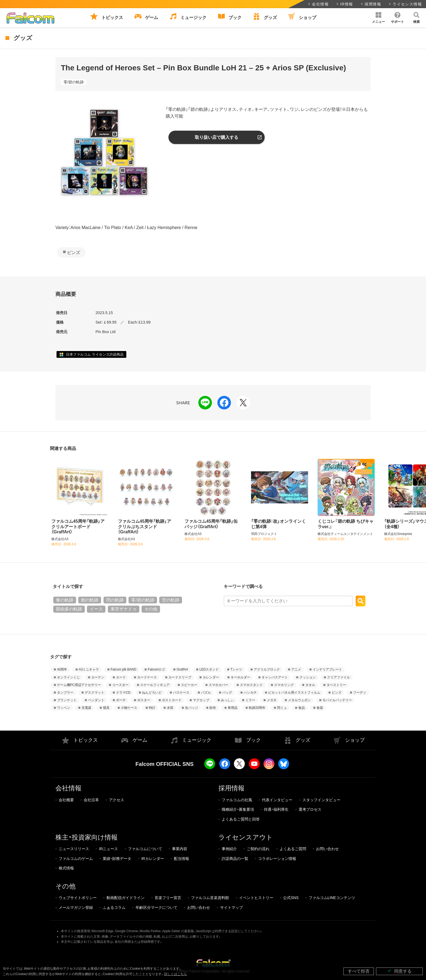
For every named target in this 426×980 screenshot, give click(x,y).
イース (96, 609)
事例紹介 (229, 849)
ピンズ (74, 253)
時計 (152, 708)
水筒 (170, 708)
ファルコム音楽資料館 (210, 898)
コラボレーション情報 (277, 859)
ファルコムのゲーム (76, 859)
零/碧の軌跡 (74, 82)
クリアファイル (339, 677)
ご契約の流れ (258, 849)
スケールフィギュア (155, 685)
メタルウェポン (299, 700)
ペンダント (96, 700)
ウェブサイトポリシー (78, 898)
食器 (320, 708)
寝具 (106, 708)
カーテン (98, 677)
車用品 (233, 708)
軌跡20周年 (257, 708)
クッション (308, 677)
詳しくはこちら (176, 974)
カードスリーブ (180, 677)
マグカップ (201, 700)
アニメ (296, 669)
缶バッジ (192, 708)
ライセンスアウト (246, 837)
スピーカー (189, 685)
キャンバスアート (275, 677)
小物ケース (129, 708)
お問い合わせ (327, 849)
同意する (399, 971)
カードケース (147, 677)
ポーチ (121, 700)
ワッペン (64, 708)
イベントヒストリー (256, 898)
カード (121, 677)
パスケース (181, 693)
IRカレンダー (153, 859)
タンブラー (65, 693)
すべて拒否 (359, 971)
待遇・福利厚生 (276, 809)
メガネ (272, 700)
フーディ (360, 693)
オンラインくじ (68, 677)
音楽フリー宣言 (168, 898)
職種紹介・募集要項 (238, 809)
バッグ (227, 693)
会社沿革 (91, 800)
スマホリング (284, 685)
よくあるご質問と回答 (241, 819)
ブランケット (67, 700)
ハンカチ (250, 693)
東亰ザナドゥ (124, 609)
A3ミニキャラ (89, 669)
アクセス (117, 800)
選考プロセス (310, 809)
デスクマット (95, 693)
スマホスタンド (251, 685)
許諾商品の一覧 (235, 859)
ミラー (250, 700)
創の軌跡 (90, 600)
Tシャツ (236, 669)
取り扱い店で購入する (217, 137)
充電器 (86, 708)
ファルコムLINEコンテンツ (332, 898)
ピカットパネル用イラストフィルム (294, 693)
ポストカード (172, 700)
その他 (151, 609)
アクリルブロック (267, 669)
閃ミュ (282, 708)
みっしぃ (227, 700)
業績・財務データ (117, 859)
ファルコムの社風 (237, 800)
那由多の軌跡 (69, 609)
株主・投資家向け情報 (87, 837)
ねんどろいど (152, 693)
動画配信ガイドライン (126, 898)
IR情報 (344, 4)
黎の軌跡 (65, 600)
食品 (302, 708)
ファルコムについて (145, 849)
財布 (213, 708)
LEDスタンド (209, 669)
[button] (378, 18)
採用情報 (371, 4)
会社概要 (66, 800)
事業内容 (180, 849)
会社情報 (318, 4)
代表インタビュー (277, 800)
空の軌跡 (171, 600)
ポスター (144, 700)
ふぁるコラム (114, 907)
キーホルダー (240, 677)
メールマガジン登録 (76, 907)
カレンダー (211, 677)
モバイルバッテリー (337, 700)
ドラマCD (123, 693)
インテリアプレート (327, 669)
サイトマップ (231, 907)
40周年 (62, 669)
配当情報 (181, 859)
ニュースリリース (74, 849)
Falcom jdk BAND (123, 669)
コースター (120, 685)
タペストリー (336, 685)
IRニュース (108, 849)
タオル (310, 685)
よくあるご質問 (293, 849)
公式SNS (291, 898)
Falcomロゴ (156, 669)
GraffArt (182, 669)
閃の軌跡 (115, 600)
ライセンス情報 (405, 4)
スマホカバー (218, 685)
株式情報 (66, 868)
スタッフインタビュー (321, 800)
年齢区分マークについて (156, 907)
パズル (206, 693)
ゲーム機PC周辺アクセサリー (79, 685)
